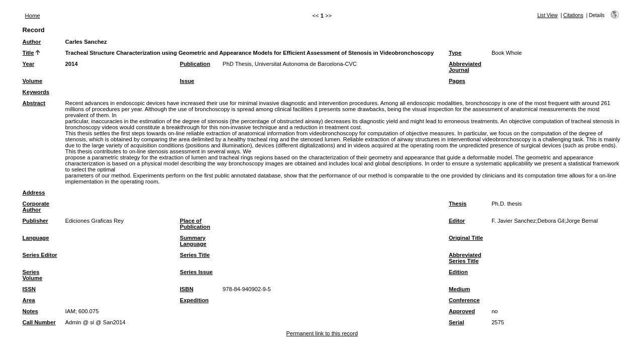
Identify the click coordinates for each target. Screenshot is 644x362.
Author (32, 42)
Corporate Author (36, 207)
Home (33, 16)
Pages (457, 81)
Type (455, 53)
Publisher (35, 221)
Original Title (466, 238)
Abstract (34, 103)
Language (36, 238)
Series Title (195, 255)
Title (28, 53)
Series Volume (33, 275)
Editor (457, 221)
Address (34, 193)
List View (548, 15)
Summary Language (193, 241)
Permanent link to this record (322, 333)
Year (29, 64)
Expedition (194, 300)
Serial (456, 322)
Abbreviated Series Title (465, 258)
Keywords (36, 92)
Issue (187, 81)
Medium (459, 289)
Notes (30, 311)
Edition (458, 272)
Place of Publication (195, 224)
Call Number (39, 322)
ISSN (29, 289)
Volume (33, 81)
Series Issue (196, 272)
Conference (464, 300)
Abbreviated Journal (465, 67)
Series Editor (40, 255)
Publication (195, 64)
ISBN (186, 289)
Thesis (458, 204)
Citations (574, 15)
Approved (462, 311)
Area (29, 300)
